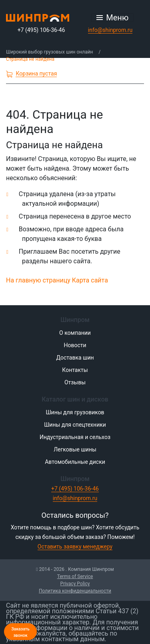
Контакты (75, 370)
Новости (75, 345)
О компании (75, 333)
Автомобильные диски (75, 462)
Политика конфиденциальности (75, 591)
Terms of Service (75, 576)
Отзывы (75, 382)
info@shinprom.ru (110, 30)
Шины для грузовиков (75, 412)
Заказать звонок (20, 632)
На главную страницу (38, 280)
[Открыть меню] (112, 18)
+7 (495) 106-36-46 (41, 30)
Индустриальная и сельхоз (75, 437)
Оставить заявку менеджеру (75, 547)
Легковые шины (75, 449)
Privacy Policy (75, 584)
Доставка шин (75, 358)
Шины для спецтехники (75, 425)
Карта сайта (90, 280)
